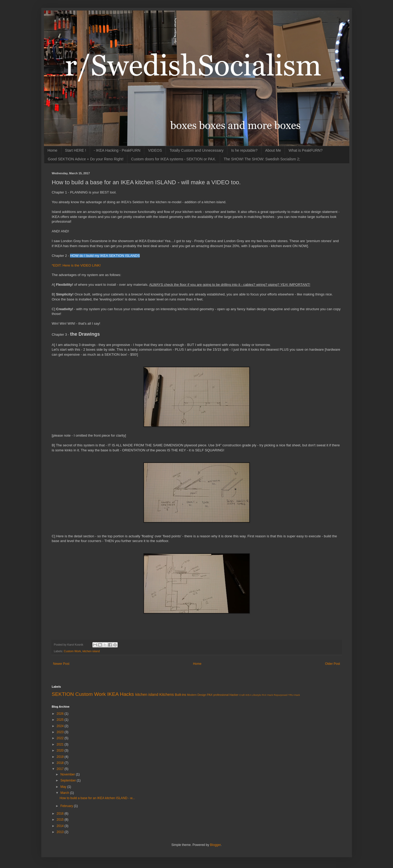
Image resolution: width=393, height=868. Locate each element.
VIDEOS (155, 150)
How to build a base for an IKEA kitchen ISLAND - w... (97, 798)
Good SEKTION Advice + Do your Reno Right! (86, 159)
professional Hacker (226, 695)
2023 (61, 732)
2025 (61, 720)
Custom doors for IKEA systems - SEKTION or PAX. (174, 159)
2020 (61, 750)
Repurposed (281, 695)
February (67, 806)
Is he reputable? (244, 150)
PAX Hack (267, 695)
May (64, 787)
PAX (210, 695)
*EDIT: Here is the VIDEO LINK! (76, 265)
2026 (61, 714)
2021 (61, 744)
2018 (61, 763)
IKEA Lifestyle (253, 695)
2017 (61, 769)
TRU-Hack (294, 695)
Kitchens (166, 695)
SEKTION (63, 694)
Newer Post (61, 664)
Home (53, 150)
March (65, 793)
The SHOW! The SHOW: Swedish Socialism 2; (262, 159)
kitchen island (91, 651)
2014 (61, 826)
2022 (61, 738)
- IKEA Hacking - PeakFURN (117, 150)
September (68, 780)
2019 (61, 757)
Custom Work (72, 651)
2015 (61, 820)
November (68, 774)
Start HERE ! (76, 150)
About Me (273, 150)
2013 (61, 832)
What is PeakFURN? (305, 150)
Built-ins (180, 695)
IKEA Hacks (120, 694)
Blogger (215, 845)
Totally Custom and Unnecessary (197, 150)
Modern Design (197, 695)
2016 (61, 814)
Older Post (333, 664)
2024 (61, 726)
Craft (242, 695)
